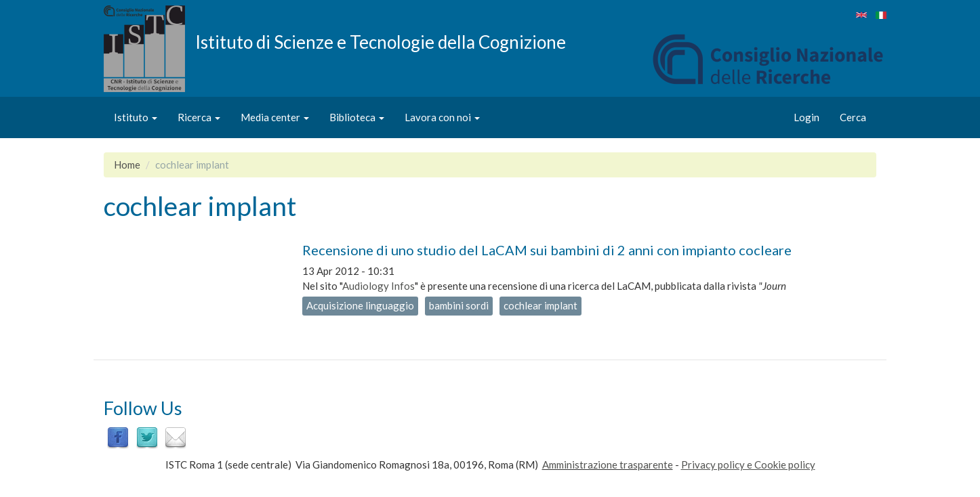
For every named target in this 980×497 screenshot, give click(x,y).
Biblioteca (357, 117)
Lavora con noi (442, 117)
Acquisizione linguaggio (360, 305)
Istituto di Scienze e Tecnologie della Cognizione (381, 41)
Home (127, 165)
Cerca (853, 117)
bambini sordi (459, 305)
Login (807, 117)
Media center (275, 117)
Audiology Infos (379, 286)
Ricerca (199, 117)
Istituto (136, 117)
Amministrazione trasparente (608, 464)
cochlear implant (540, 305)
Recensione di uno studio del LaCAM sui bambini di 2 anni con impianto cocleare (547, 250)
